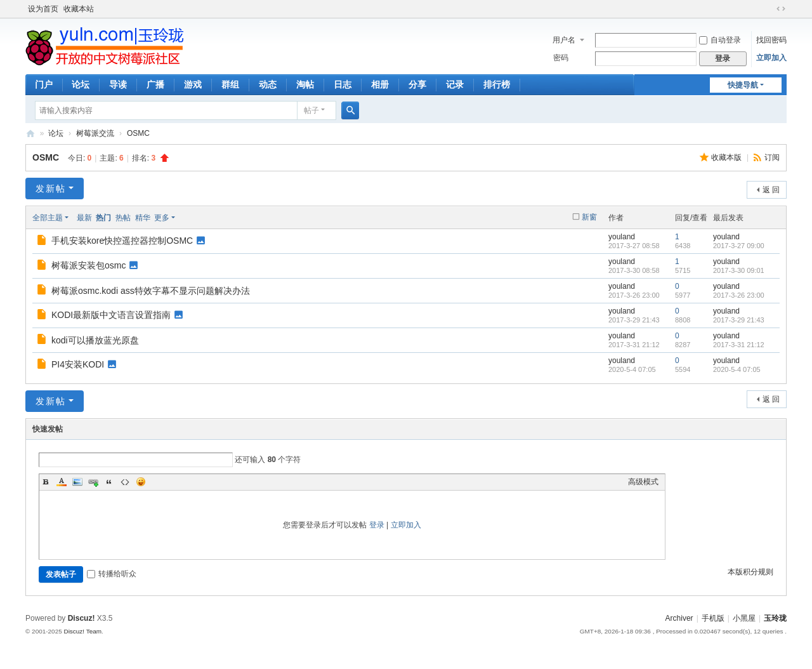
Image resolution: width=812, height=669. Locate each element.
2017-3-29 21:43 (739, 320)
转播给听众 (112, 574)
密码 (561, 58)
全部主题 (48, 218)
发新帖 (51, 189)
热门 (103, 218)
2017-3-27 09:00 (739, 246)
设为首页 (43, 9)
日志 (343, 84)
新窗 (589, 217)
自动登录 (720, 40)
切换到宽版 (781, 9)
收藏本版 (727, 157)
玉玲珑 (775, 618)
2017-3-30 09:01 (739, 270)
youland (622, 237)
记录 (455, 84)
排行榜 (497, 84)
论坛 (81, 84)
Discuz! (82, 618)
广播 (155, 84)
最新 (84, 218)
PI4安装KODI (78, 364)
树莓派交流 (95, 133)
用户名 (564, 40)
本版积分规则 (750, 572)
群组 (230, 84)
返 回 (771, 190)
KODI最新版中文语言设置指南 (111, 315)
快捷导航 (743, 85)
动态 (268, 84)
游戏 (193, 84)
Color (62, 482)
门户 (44, 84)
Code (125, 482)
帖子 (311, 110)
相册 (380, 84)
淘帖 (305, 84)
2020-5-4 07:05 (737, 369)
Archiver (679, 618)
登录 (377, 525)
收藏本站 (79, 9)
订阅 (772, 157)
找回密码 (771, 40)
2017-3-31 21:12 (739, 345)
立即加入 (771, 58)
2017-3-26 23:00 (739, 295)
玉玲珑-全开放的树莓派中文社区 (30, 134)
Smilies (141, 482)
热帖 (123, 218)
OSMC (138, 133)
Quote (109, 482)
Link (93, 482)
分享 (417, 84)
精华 (143, 218)
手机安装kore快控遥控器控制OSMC (122, 241)
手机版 (713, 618)
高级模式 (643, 482)
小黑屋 (744, 618)
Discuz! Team (82, 631)
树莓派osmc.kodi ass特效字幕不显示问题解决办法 (151, 291)
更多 (162, 218)
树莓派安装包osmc (88, 265)
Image (77, 482)
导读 (118, 84)
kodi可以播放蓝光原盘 (95, 340)
